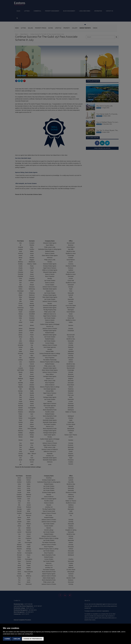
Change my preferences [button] (33, 639)
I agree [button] (7, 639)
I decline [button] (17, 639)
